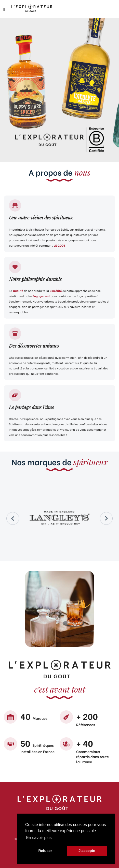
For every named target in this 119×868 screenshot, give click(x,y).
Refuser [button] (45, 851)
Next (106, 518)
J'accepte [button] (87, 851)
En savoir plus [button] (39, 838)
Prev (13, 518)
